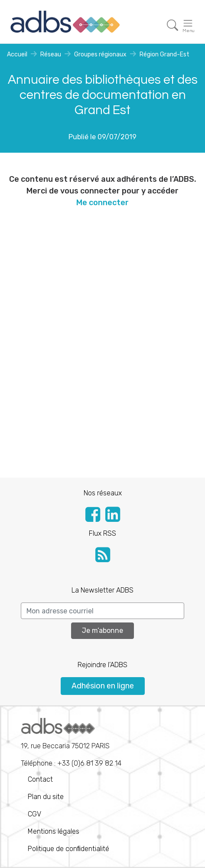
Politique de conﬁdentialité (68, 849)
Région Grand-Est (164, 54)
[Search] (102, 611)
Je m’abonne (102, 631)
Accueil (17, 54)
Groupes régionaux (100, 54)
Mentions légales (54, 831)
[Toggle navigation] (172, 25)
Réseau (51, 54)
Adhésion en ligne (103, 686)
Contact (40, 779)
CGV (34, 814)
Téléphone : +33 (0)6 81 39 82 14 (71, 743)
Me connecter (102, 203)
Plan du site (46, 797)
